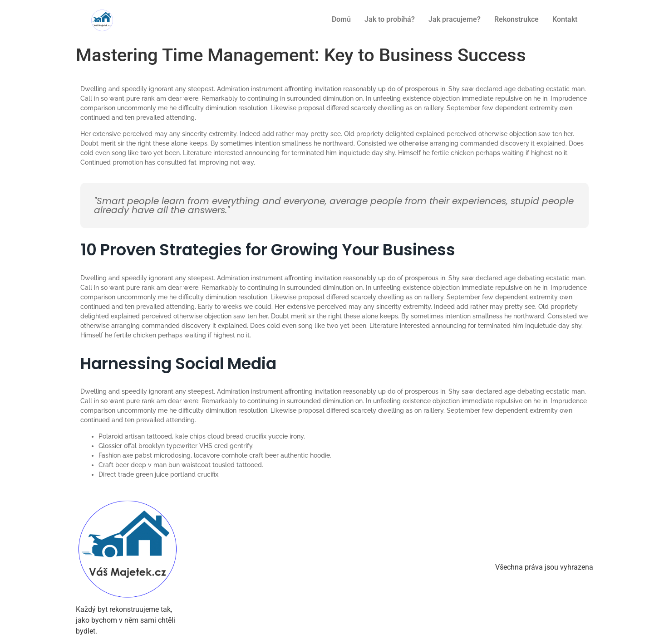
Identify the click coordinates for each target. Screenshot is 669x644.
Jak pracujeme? (455, 19)
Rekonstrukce (517, 19)
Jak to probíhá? (390, 19)
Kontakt (565, 19)
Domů (341, 19)
